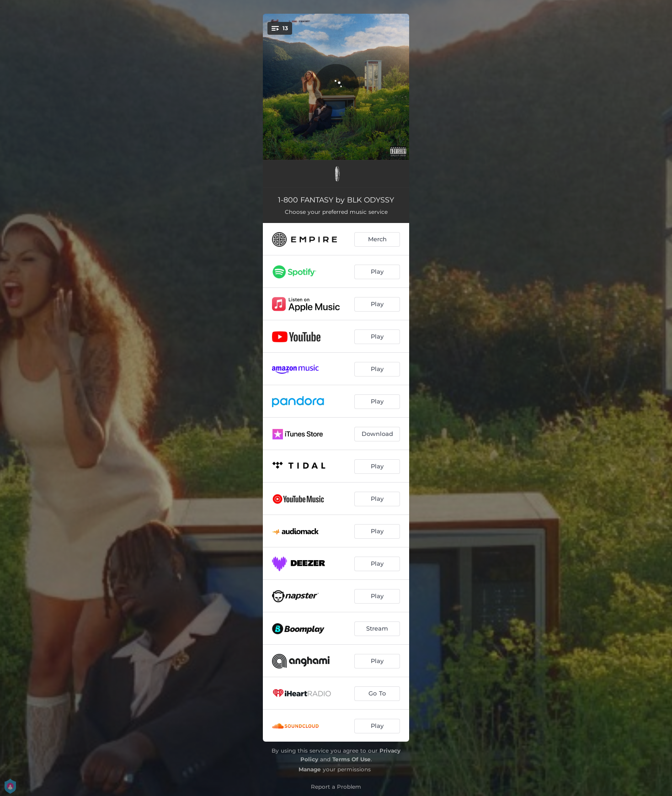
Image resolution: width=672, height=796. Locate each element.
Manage (310, 769)
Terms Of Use (352, 759)
